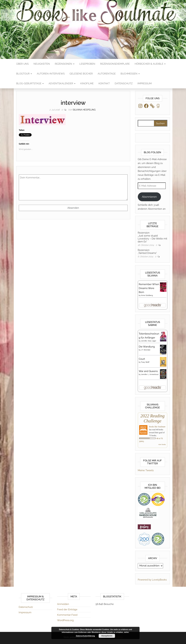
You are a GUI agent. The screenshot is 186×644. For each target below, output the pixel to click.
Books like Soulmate (157, 427)
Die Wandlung (147, 347)
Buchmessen (130, 74)
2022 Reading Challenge (153, 418)
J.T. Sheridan (146, 350)
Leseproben (87, 64)
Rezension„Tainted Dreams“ (147, 252)
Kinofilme (87, 83)
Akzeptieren (107, 636)
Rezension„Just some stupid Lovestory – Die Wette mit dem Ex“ (152, 237)
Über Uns (22, 64)
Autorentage (107, 74)
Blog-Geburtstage (30, 83)
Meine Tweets (146, 470)
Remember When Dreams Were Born (149, 288)
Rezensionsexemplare (115, 64)
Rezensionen (65, 64)
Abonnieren (149, 197)
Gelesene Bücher (81, 74)
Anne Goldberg (147, 295)
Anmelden (63, 604)
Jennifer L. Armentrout (150, 374)
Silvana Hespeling (84, 110)
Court (142, 359)
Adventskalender (62, 83)
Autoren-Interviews (51, 74)
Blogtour (24, 74)
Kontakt (104, 83)
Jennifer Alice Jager (149, 341)
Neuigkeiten (42, 64)
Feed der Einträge (67, 609)
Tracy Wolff (145, 362)
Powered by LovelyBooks (152, 580)
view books (162, 444)
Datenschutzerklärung (85, 636)
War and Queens (148, 371)
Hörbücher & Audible (150, 64)
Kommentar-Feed (67, 615)
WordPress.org (65, 620)
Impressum (145, 83)
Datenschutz (124, 83)
